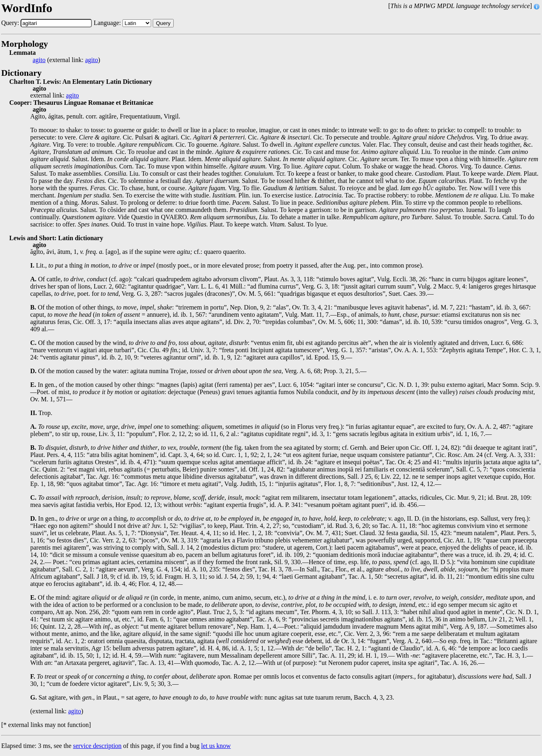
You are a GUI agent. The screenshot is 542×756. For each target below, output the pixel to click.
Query (163, 23)
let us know (216, 746)
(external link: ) (66, 60)
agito (39, 60)
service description (97, 746)
